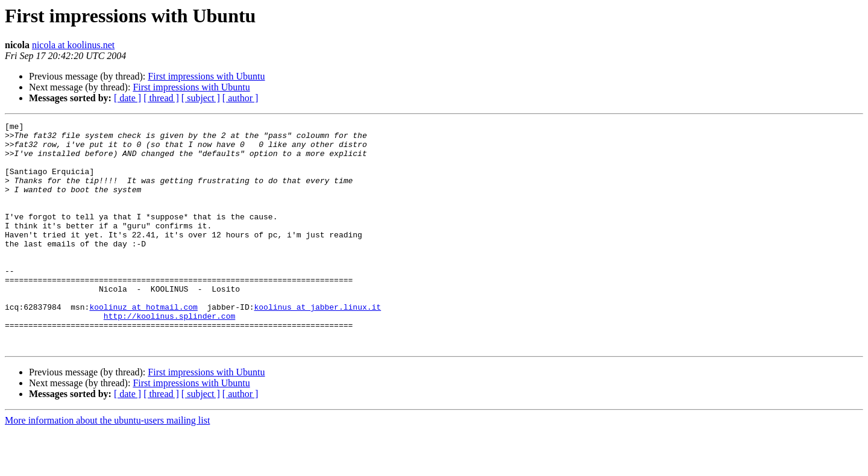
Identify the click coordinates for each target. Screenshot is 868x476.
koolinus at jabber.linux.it (317, 345)
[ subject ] (201, 98)
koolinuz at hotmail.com (143, 345)
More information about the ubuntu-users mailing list (107, 465)
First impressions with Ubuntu (206, 76)
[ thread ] (161, 98)
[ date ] (127, 98)
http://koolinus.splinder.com (169, 355)
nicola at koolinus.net (73, 45)
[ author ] (241, 98)
